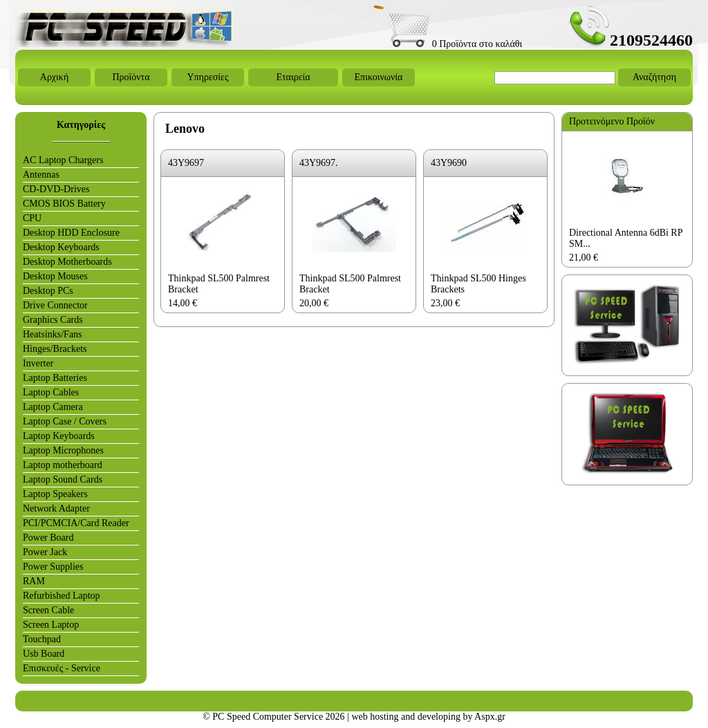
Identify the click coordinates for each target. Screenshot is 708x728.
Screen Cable (48, 610)
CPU (32, 218)
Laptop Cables (51, 392)
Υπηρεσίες (207, 77)
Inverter (38, 363)
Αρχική (54, 77)
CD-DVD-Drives (56, 189)
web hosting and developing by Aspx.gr (428, 717)
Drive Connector (55, 305)
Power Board (48, 538)
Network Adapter (56, 508)
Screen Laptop (51, 625)
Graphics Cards (53, 320)
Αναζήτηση (654, 77)
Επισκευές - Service (62, 668)
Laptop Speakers (55, 494)
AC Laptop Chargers (63, 160)
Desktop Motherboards (67, 262)
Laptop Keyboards (59, 436)
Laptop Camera (53, 407)
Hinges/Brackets (55, 349)
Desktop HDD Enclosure (71, 233)
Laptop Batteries (55, 378)
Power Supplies (53, 567)
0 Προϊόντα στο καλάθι (448, 44)
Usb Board (44, 654)
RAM (34, 581)
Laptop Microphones (63, 450)
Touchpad (42, 639)
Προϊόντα (131, 77)
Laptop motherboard (63, 465)
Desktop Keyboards (61, 247)
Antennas (41, 175)
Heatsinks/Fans (53, 334)
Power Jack (45, 552)
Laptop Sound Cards (63, 479)
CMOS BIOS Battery (64, 204)
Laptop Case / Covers (65, 421)
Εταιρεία (293, 77)
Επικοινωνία (379, 77)
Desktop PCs (48, 291)
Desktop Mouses (55, 276)
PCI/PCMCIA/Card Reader (76, 523)
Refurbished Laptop (62, 596)
